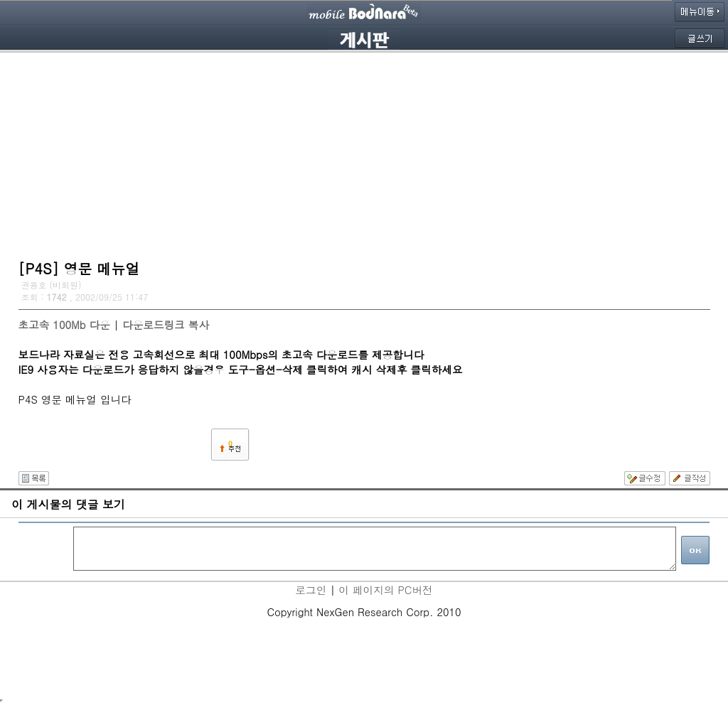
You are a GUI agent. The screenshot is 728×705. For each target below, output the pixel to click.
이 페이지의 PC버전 (385, 590)
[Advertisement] (364, 153)
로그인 (311, 590)
